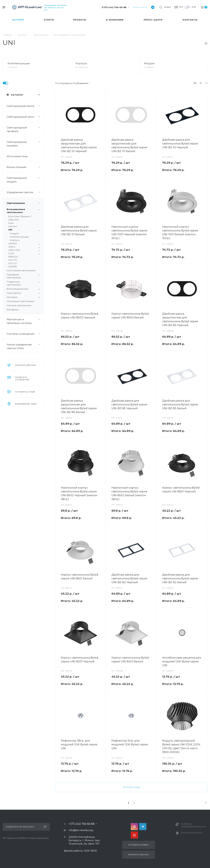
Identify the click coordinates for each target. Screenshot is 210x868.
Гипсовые (23, 297)
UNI (24, 230)
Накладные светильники (23, 276)
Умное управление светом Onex (25, 346)
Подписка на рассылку (26, 827)
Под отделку (23, 293)
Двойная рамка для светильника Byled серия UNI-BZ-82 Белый (180, 578)
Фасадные (13, 309)
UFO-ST (12, 263)
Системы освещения (25, 334)
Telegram (143, 826)
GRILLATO (14, 220)
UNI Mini (24, 243)
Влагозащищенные (23, 289)
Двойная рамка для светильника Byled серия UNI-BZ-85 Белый (180, 405)
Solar (11, 223)
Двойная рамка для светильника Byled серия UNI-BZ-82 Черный (129, 578)
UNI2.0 (24, 247)
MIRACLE (13, 257)
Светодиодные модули (25, 180)
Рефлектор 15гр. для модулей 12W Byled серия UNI (130, 744)
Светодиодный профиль (25, 129)
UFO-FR (13, 260)
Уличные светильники (19, 305)
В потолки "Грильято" (20, 216)
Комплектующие (19, 63)
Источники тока (17, 156)
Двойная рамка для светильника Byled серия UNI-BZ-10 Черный (180, 144)
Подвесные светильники (23, 283)
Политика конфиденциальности (193, 825)
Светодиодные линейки (25, 144)
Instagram (134, 826)
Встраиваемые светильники (23, 211)
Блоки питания (25, 167)
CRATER (13, 267)
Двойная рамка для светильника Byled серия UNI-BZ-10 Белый (79, 231)
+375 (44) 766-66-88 (114, 7)
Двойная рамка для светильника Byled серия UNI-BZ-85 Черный (129, 405)
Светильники (25, 203)
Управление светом (25, 192)
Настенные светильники (20, 301)
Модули (149, 63)
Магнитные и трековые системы (25, 321)
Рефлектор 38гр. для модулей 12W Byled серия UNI (79, 744)
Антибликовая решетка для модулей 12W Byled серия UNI (182, 661)
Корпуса (81, 63)
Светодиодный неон (25, 117)
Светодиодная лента (25, 106)
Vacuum (13, 226)
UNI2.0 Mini (24, 250)
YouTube (134, 835)
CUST (24, 253)
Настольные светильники (21, 270)
